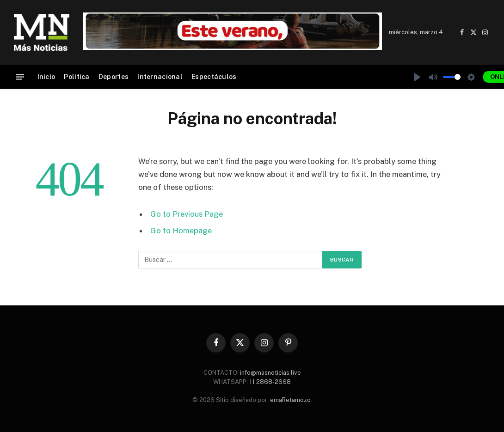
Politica (77, 77)
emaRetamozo (290, 400)
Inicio (46, 77)
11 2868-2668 (269, 382)
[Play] (417, 77)
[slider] (452, 77)
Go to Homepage (181, 231)
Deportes (114, 77)
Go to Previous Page (187, 214)
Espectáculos (214, 77)
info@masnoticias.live (270, 373)
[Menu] (20, 77)
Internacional (160, 77)
